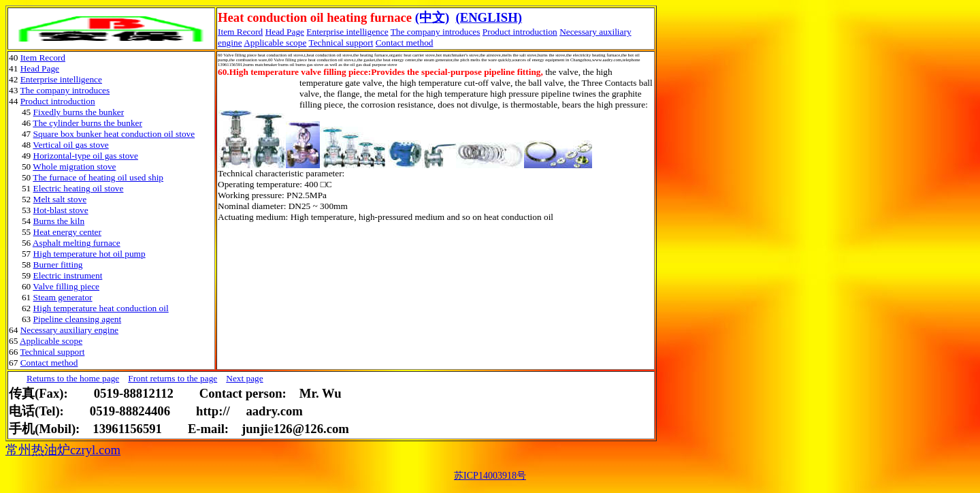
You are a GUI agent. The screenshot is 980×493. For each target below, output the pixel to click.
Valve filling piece (66, 286)
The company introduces (436, 32)
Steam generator (63, 297)
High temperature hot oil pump (89, 254)
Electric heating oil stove (79, 188)
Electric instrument (68, 275)
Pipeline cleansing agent (78, 319)
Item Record (43, 58)
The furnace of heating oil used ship (98, 177)
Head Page (285, 32)
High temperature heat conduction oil (101, 308)
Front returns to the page (173, 378)
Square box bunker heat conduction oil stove (114, 134)
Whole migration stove (74, 166)
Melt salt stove (60, 199)
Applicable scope (275, 43)
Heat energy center (67, 232)
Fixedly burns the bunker (79, 112)
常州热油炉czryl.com (63, 450)
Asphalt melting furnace (77, 243)
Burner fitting (58, 265)
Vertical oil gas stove (70, 145)
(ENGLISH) (488, 17)
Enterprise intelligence (347, 32)
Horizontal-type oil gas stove (86, 156)
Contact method (405, 43)
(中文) (432, 17)
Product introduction (520, 32)
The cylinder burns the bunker (87, 123)
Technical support (341, 43)
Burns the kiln (59, 221)
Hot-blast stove (61, 210)
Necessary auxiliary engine (69, 330)
